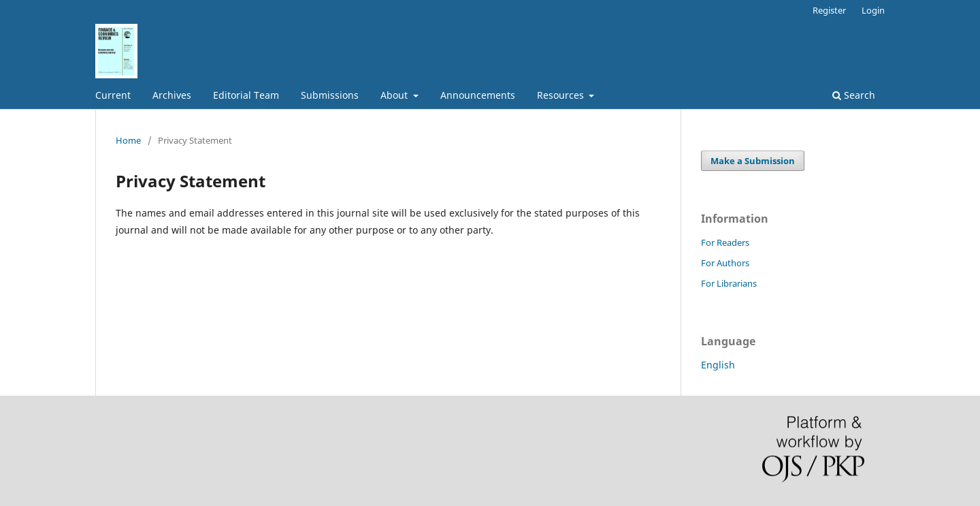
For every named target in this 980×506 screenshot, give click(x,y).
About (395, 95)
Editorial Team (246, 95)
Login (873, 10)
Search (854, 95)
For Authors (725, 263)
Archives (172, 95)
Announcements (478, 95)
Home (128, 140)
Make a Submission (753, 161)
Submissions (330, 95)
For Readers (725, 242)
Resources (562, 95)
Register (829, 10)
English (718, 365)
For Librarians (729, 283)
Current (113, 95)
